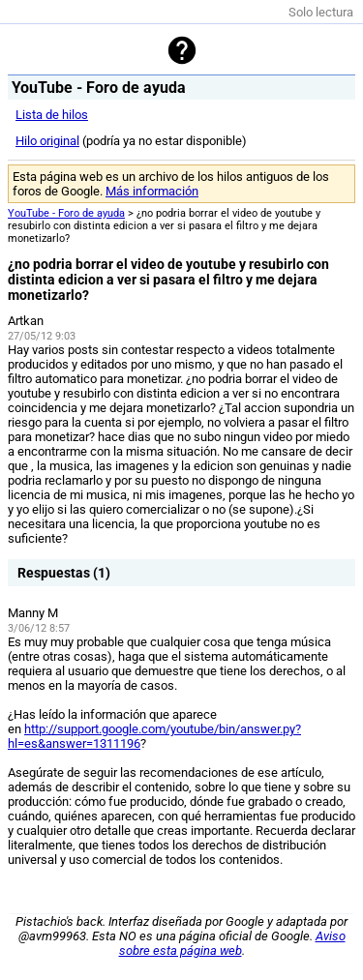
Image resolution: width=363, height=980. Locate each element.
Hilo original (47, 141)
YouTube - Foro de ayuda (66, 213)
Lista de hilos (52, 115)
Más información (152, 191)
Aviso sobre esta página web (232, 943)
